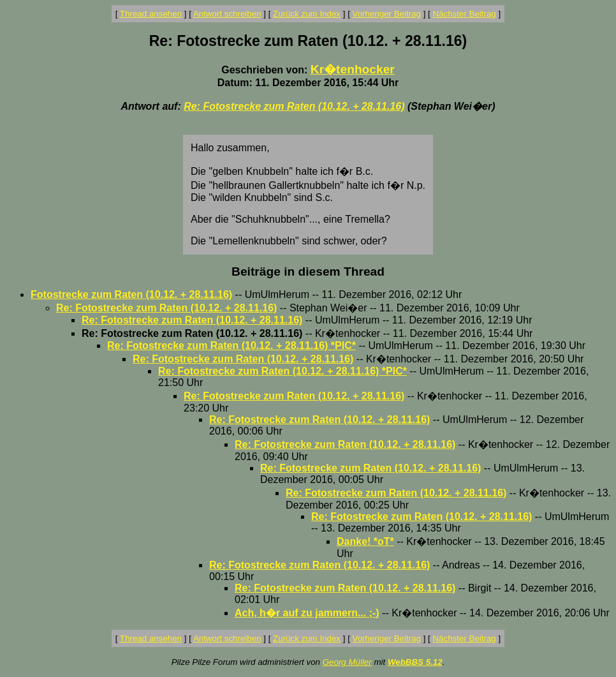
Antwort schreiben (227, 14)
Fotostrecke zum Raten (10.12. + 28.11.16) (131, 294)
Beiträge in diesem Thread (308, 272)
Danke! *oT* (365, 541)
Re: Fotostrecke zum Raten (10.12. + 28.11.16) (294, 106)
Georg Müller (347, 662)
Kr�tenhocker (353, 69)
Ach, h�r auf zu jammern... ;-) (307, 613)
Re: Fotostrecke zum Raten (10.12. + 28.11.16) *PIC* (231, 346)
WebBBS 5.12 (415, 662)
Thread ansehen (151, 14)
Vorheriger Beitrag (387, 14)
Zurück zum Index (307, 14)
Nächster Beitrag (464, 14)
